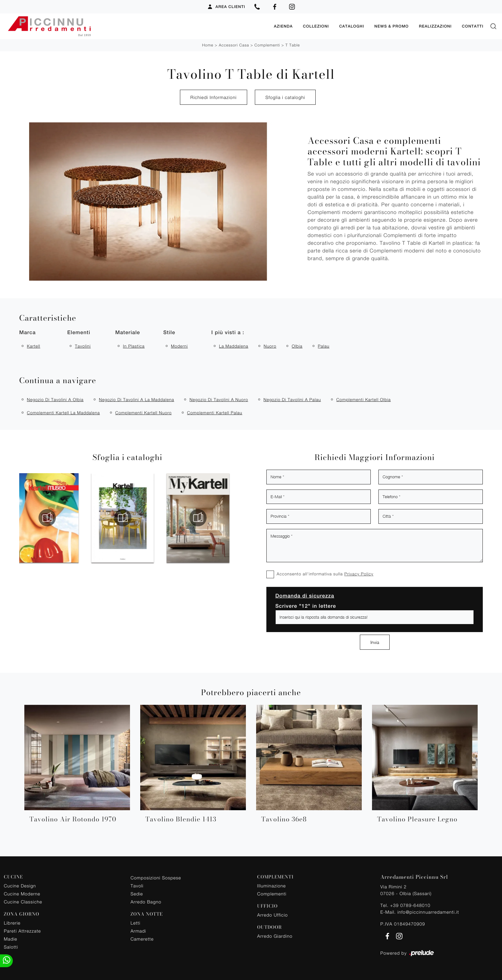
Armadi (138, 931)
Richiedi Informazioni (214, 97)
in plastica (134, 346)
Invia (375, 642)
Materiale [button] (128, 332)
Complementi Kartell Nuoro (143, 413)
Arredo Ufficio (272, 915)
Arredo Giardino (275, 936)
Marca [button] (28, 332)
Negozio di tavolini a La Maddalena (137, 399)
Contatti (473, 26)
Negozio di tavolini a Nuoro (219, 399)
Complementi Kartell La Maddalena (63, 413)
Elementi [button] (79, 332)
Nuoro (270, 346)
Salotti (11, 947)
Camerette (142, 939)
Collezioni (316, 26)
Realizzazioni (435, 26)
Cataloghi (352, 26)
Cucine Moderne (22, 894)
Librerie (12, 923)
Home (208, 45)
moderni (179, 346)
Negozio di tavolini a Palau (292, 399)
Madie (11, 939)
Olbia (297, 346)
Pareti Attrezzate (22, 931)
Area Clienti (226, 7)
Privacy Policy (359, 574)
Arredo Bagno (146, 902)
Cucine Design (20, 886)
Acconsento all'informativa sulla (325, 574)
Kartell (34, 346)
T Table (293, 45)
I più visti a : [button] (228, 332)
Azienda (283, 26)
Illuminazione (271, 886)
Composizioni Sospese (156, 878)
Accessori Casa (234, 45)
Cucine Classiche (23, 902)
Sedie (137, 894)
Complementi (267, 45)
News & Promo (391, 26)
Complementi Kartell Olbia (363, 399)
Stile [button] (169, 332)
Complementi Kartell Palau (215, 413)
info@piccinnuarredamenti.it (428, 912)
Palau (324, 346)
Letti (136, 923)
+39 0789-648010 (410, 905)
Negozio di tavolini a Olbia (55, 399)
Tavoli (137, 886)
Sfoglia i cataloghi (285, 97)
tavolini (83, 346)
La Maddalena (234, 346)
